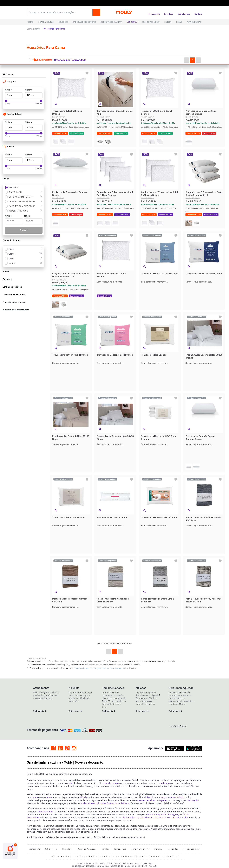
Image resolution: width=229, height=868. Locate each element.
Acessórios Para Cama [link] (54, 29)
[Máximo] (34, 95)
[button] (73, 60)
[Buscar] (96, 12)
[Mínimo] (14, 95)
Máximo (29, 90)
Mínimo (8, 90)
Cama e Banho (34, 29)
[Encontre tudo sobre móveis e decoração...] (61, 12)
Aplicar (24, 230)
